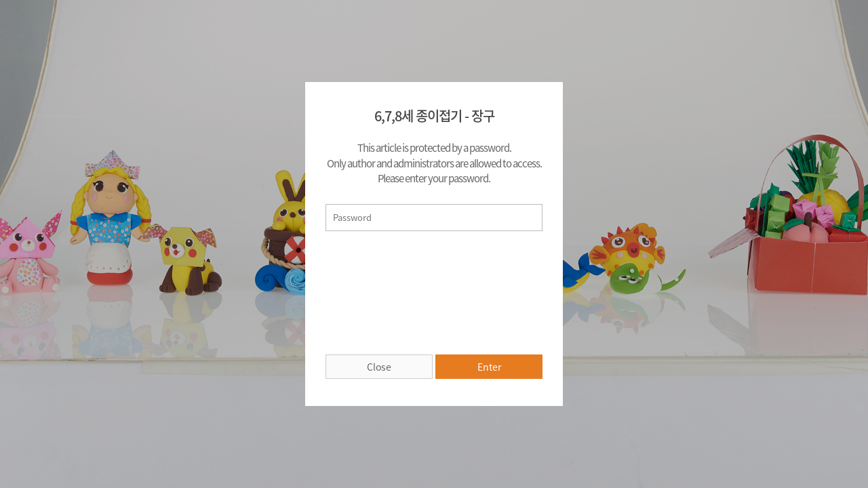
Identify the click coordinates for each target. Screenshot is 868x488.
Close (379, 367)
